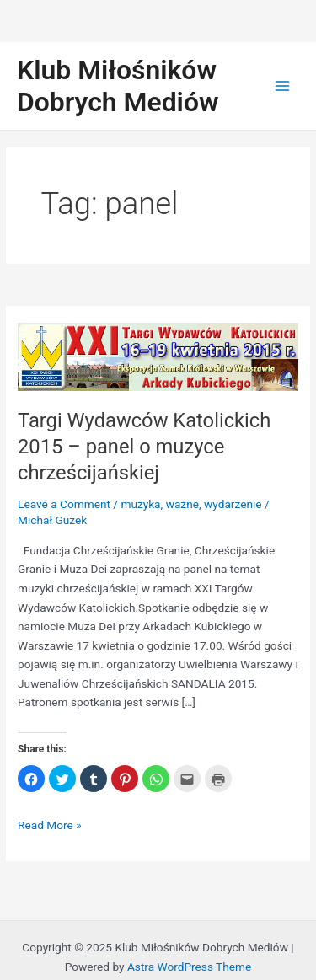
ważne (182, 504)
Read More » (50, 825)
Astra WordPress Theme (189, 967)
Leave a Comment (64, 504)
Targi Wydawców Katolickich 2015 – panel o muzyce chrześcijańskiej (144, 447)
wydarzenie (233, 504)
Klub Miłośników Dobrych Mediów (118, 86)
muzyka (140, 504)
